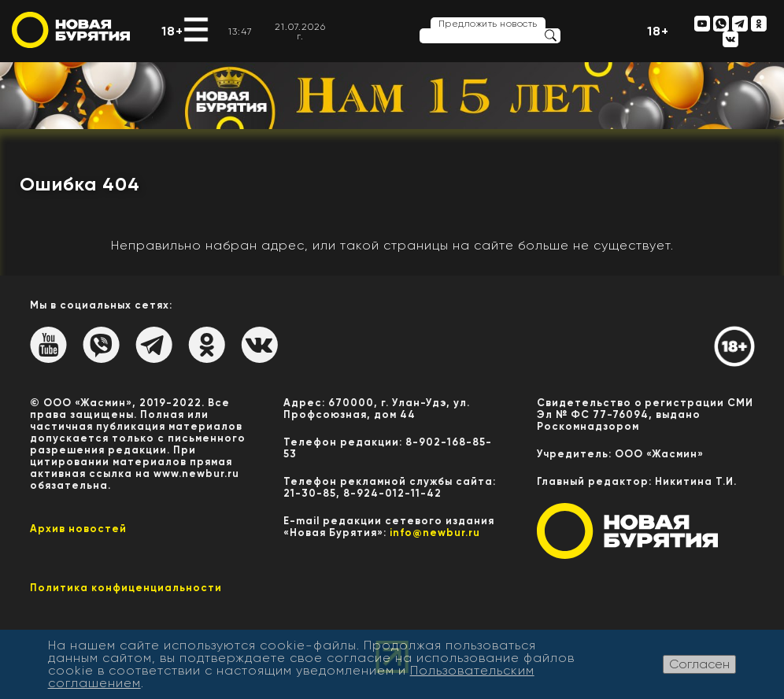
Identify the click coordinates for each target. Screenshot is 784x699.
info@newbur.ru (435, 533)
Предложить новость (488, 24)
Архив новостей (78, 529)
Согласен (699, 664)
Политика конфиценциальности (126, 588)
